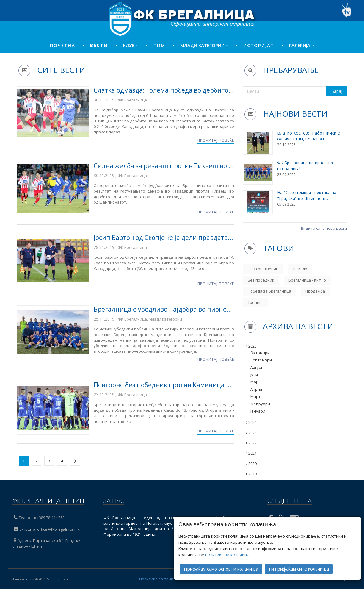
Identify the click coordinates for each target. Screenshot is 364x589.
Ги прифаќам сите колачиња (299, 568)
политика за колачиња (228, 554)
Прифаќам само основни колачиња (221, 568)
